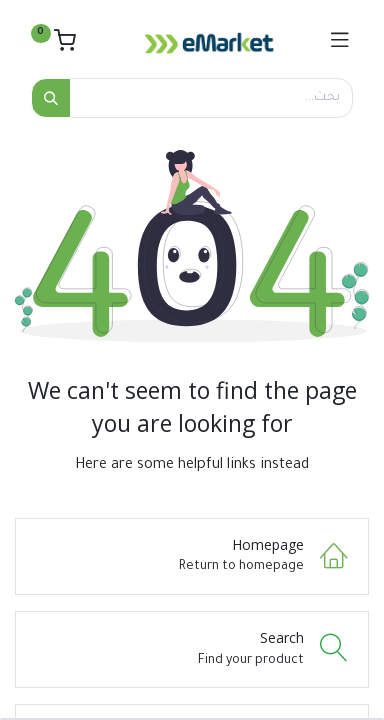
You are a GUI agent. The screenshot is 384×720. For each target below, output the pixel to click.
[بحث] (51, 98)
